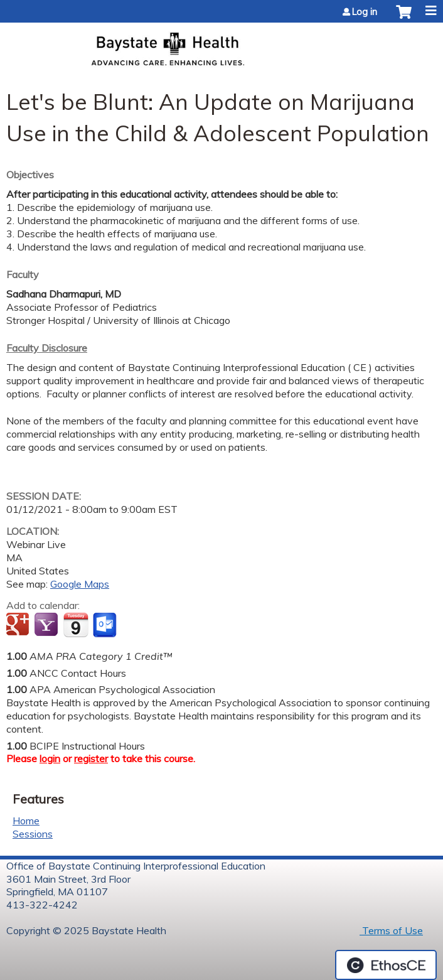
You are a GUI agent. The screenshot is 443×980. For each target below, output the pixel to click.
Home (26, 821)
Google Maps (80, 584)
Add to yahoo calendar (47, 625)
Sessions (33, 834)
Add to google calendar (19, 625)
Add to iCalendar (76, 625)
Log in (365, 12)
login (50, 758)
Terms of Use (391, 930)
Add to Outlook (106, 625)
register (91, 758)
